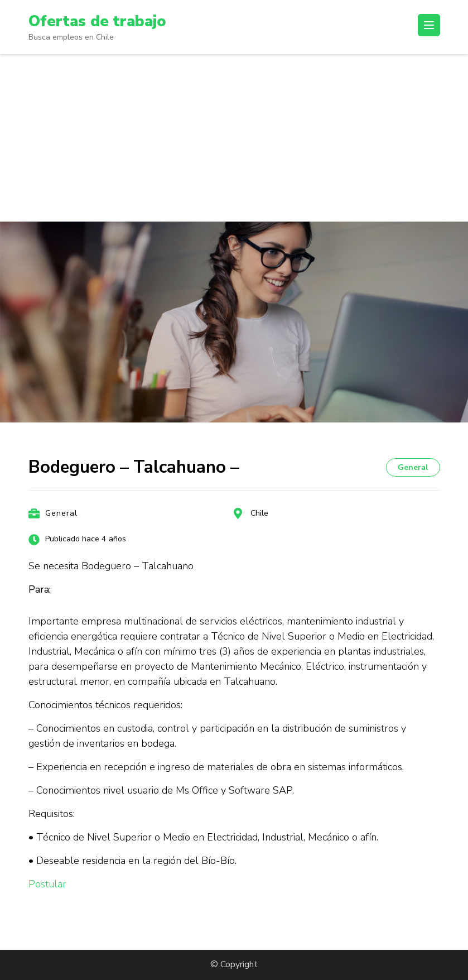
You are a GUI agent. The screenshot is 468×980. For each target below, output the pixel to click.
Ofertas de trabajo (98, 21)
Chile (259, 513)
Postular (47, 884)
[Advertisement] (234, 138)
